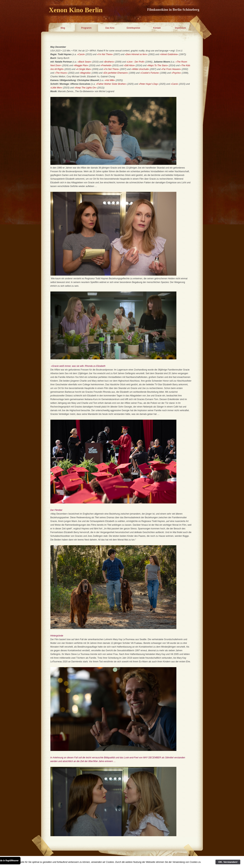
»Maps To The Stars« (158, 65)
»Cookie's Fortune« (150, 73)
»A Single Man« (84, 69)
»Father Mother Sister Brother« (112, 84)
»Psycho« (176, 73)
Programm (86, 28)
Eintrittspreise (133, 28)
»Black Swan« (84, 62)
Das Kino (110, 28)
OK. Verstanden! (228, 862)
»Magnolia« (86, 73)
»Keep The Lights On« (86, 88)
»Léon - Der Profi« (135, 62)
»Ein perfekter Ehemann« (116, 73)
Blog (63, 28)
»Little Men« (56, 88)
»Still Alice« (130, 65)
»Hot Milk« (110, 80)
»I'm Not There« (111, 69)
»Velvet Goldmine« (169, 54)
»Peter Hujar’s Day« (149, 84)
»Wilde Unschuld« (140, 69)
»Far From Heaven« (171, 69)
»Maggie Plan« (81, 65)
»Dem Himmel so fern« (136, 54)
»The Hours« (61, 73)
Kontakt (157, 28)
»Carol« (81, 54)
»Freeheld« (106, 65)
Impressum (180, 28)
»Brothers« (109, 62)
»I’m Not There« (105, 54)
